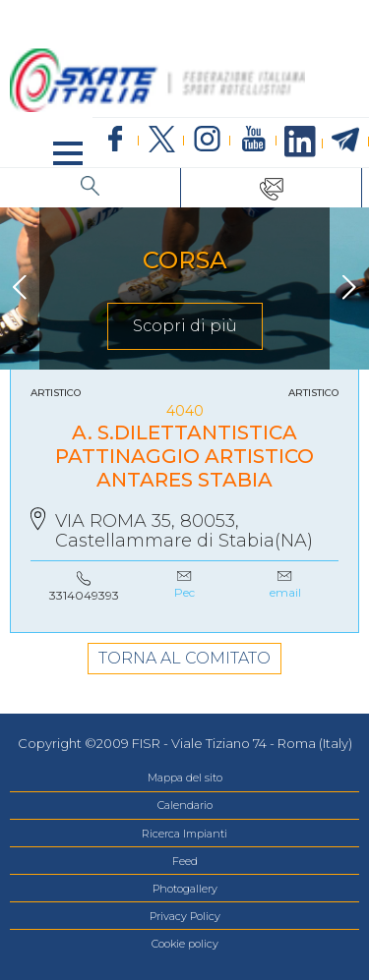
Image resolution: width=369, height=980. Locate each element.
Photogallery (185, 889)
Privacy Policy (185, 916)
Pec (184, 592)
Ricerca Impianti (184, 834)
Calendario (185, 805)
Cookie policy (185, 944)
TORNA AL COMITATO (184, 658)
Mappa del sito (185, 778)
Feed (185, 861)
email (285, 592)
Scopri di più (185, 326)
